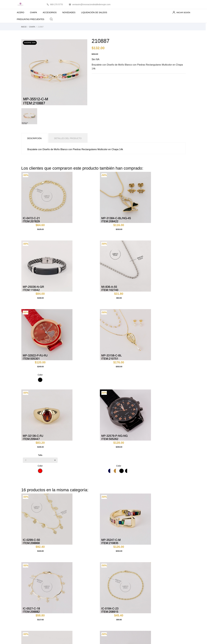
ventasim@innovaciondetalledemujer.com (91, 4)
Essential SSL (105, 639)
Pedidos (152, 588)
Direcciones (153, 596)
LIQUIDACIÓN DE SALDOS (97, 11)
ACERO (21, 12)
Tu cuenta (156, 575)
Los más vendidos (72, 588)
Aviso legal (111, 583)
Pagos (109, 596)
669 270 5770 (57, 4)
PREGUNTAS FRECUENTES (31, 19)
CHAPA (33, 12)
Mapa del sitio (112, 605)
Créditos (152, 592)
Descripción (34, 138)
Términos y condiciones (117, 588)
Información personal (158, 583)
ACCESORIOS (50, 12)
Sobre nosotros (113, 592)
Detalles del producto (68, 138)
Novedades (69, 583)
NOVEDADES (69, 12)
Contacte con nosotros (116, 600)
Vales (151, 600)
